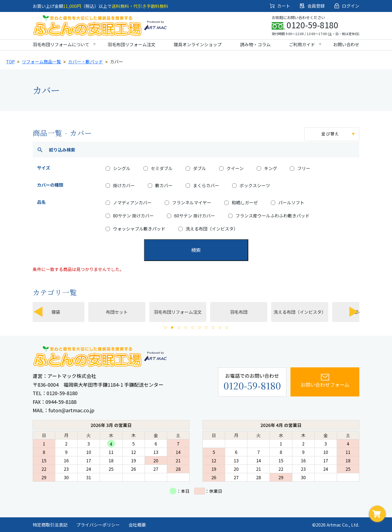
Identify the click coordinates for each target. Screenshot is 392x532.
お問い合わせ (346, 44)
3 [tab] (179, 327)
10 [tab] (227, 327)
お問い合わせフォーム (315, 381)
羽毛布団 (247, 312)
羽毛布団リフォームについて (61, 44)
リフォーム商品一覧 (42, 61)
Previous (38, 312)
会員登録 (312, 6)
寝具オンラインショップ (198, 44)
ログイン (347, 6)
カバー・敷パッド (86, 61)
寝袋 (64, 312)
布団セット (125, 312)
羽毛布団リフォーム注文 (131, 44)
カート (280, 6)
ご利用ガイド (302, 44)
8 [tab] (213, 327)
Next (354, 312)
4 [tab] (186, 327)
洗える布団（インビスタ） (308, 312)
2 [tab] (172, 327)
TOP (10, 61)
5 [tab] (193, 327)
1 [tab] (165, 327)
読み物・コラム (255, 44)
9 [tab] (220, 327)
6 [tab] (199, 327)
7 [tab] (206, 327)
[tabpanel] (185, 312)
